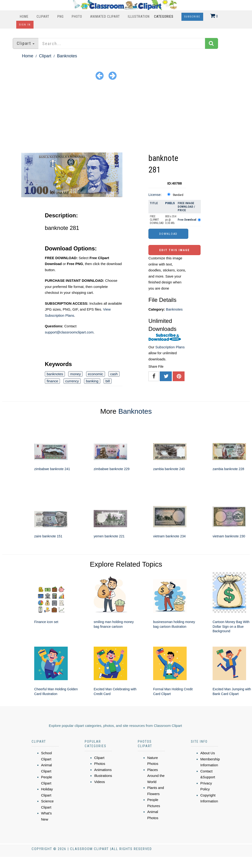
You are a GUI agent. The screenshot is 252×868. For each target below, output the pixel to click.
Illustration (139, 17)
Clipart (43, 17)
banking (92, 381)
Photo (77, 17)
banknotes (55, 374)
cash (114, 374)
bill (108, 381)
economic (96, 374)
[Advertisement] (126, 117)
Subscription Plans (170, 347)
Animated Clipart (105, 17)
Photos (100, 764)
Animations (103, 770)
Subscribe (192, 17)
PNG (61, 17)
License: (155, 195)
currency (72, 381)
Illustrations (103, 776)
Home (24, 17)
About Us (208, 753)
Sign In (25, 25)
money (75, 374)
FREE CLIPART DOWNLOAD (157, 220)
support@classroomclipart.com (69, 332)
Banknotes (67, 56)
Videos (100, 782)
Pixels (170, 203)
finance (52, 381)
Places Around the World (156, 776)
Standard (178, 195)
